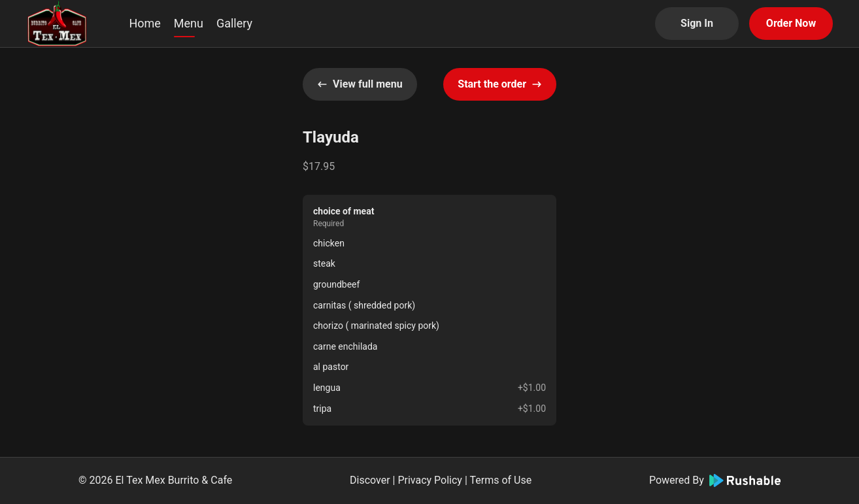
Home (144, 23)
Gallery (234, 23)
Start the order (500, 84)
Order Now (791, 23)
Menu (189, 23)
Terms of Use (500, 480)
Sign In (697, 23)
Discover (370, 480)
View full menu (360, 84)
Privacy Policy (430, 480)
